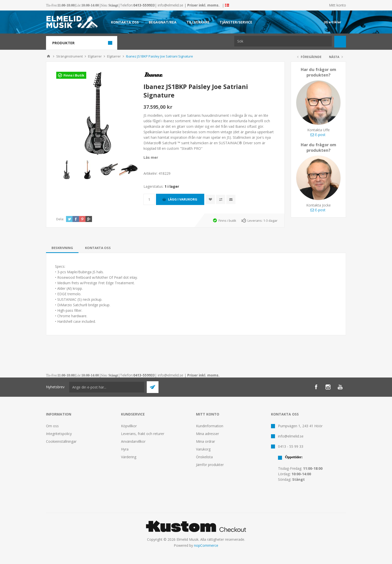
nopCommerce (206, 545)
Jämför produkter (210, 465)
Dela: (60, 219)
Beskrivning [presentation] (62, 248)
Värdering (129, 457)
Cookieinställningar (61, 441)
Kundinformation (210, 426)
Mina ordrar (205, 441)
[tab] (62, 248)
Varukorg (203, 449)
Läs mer (151, 157)
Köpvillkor (129, 426)
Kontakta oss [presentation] (98, 248)
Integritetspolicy (59, 434)
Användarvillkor (133, 441)
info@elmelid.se (170, 5)
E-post (318, 135)
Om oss (52, 426)
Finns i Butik (74, 75)
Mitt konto (337, 5)
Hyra (125, 449)
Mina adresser (207, 434)
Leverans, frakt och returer (143, 434)
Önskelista (204, 457)
